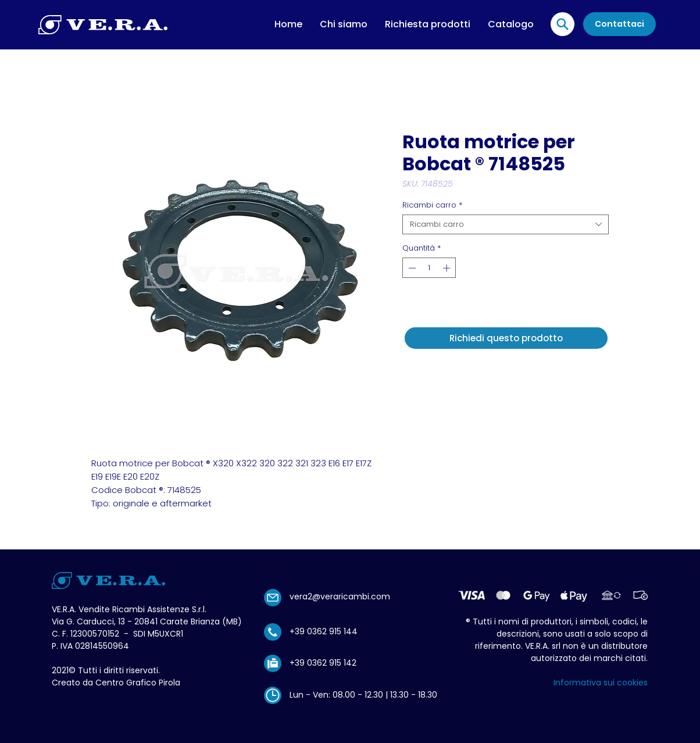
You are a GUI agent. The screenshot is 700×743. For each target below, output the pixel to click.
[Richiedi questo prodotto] (506, 338)
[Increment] (448, 268)
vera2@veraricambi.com (340, 596)
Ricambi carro (432, 205)
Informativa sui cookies (601, 683)
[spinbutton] (429, 268)
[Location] (562, 24)
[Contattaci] (619, 24)
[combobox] (506, 224)
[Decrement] (411, 268)
